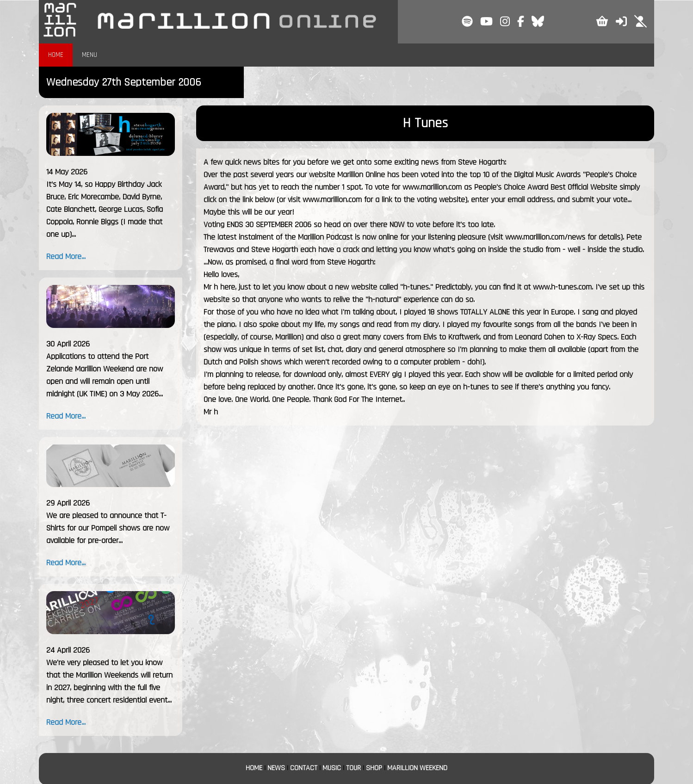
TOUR (353, 768)
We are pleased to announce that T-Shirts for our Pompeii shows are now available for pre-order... (108, 528)
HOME (56, 55)
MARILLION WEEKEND (417, 768)
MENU (90, 55)
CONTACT (304, 768)
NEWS (276, 768)
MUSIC (332, 768)
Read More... (66, 256)
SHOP (374, 768)
